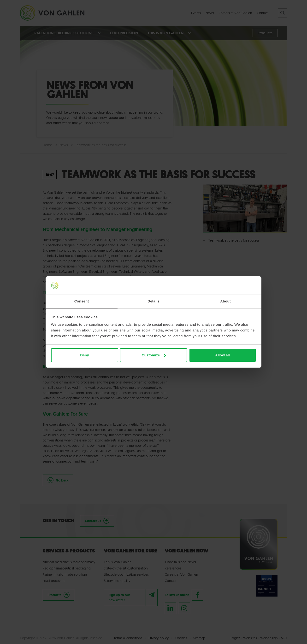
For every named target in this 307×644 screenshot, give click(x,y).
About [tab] (225, 301)
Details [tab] (153, 301)
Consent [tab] (82, 301)
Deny (85, 355)
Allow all (222, 355)
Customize (154, 355)
